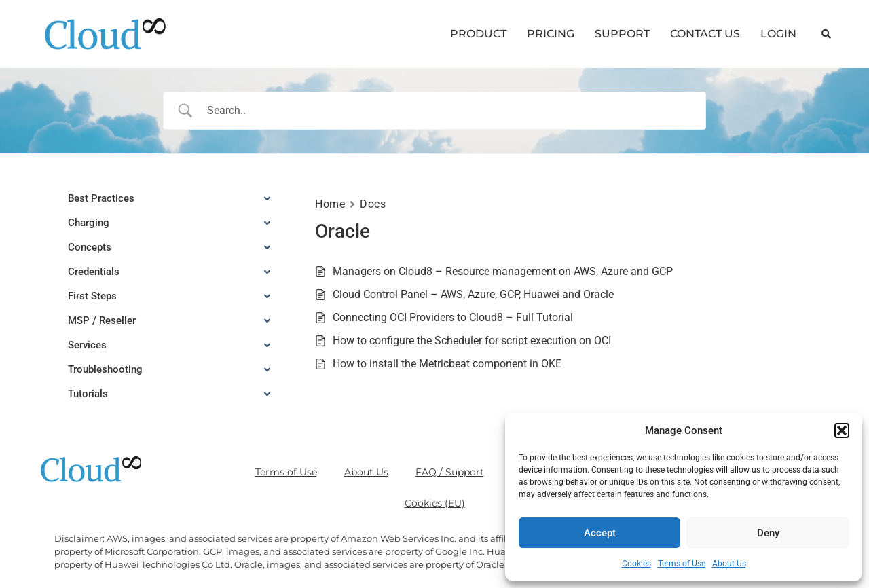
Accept (600, 533)
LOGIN (778, 34)
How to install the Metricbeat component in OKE (447, 364)
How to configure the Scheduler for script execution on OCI (472, 341)
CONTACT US (705, 34)
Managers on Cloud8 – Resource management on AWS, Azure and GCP (503, 271)
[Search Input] (452, 111)
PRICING (551, 34)
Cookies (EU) (435, 503)
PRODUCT (478, 34)
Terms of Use (682, 564)
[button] (842, 430)
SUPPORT (622, 34)
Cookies (636, 564)
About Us (729, 564)
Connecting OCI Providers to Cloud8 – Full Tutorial (453, 317)
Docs (373, 204)
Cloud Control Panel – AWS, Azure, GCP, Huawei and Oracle (473, 294)
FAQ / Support (450, 472)
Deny (768, 533)
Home (330, 204)
